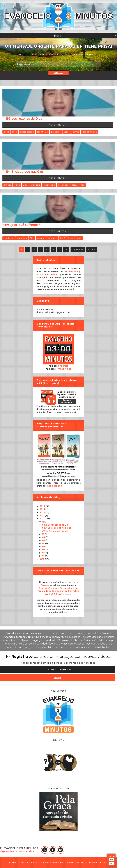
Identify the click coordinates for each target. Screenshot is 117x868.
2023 (43, 509)
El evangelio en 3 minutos (53, 582)
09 (44, 537)
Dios (15, 132)
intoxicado (63, 185)
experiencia (49, 185)
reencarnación (89, 132)
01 (44, 556)
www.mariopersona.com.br (19, 637)
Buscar (59, 73)
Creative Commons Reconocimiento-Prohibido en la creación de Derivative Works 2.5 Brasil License (59, 591)
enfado (41, 238)
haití (62, 238)
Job (82, 185)
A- (111, 863)
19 (66, 249)
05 (44, 550)
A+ (111, 860)
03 (44, 553)
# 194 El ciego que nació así (23, 172)
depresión (22, 238)
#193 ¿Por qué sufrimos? (21, 225)
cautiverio (9, 238)
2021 (42, 515)
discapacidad (27, 132)
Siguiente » (78, 249)
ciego (6, 132)
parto (79, 238)
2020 (43, 519)
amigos (7, 185)
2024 (43, 506)
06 (44, 547)
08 (44, 540)
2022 (43, 512)
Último (92, 249)
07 (44, 543)
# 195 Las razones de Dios (22, 118)
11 (43, 522)
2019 (42, 559)
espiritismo (42, 132)
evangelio (56, 132)
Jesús (67, 132)
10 (44, 534)
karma (76, 132)
